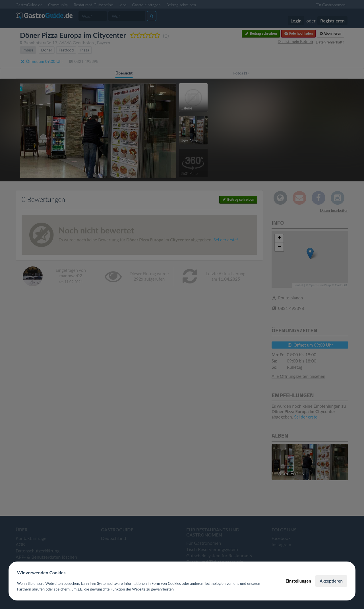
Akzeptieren (331, 581)
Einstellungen (298, 581)
